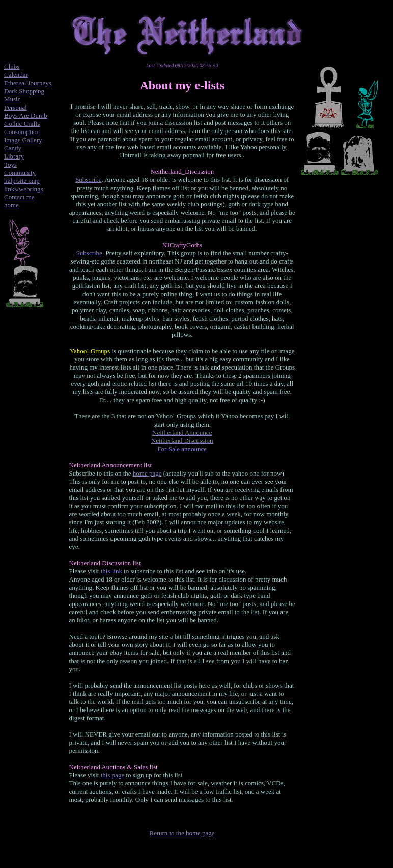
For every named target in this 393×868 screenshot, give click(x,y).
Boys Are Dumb (26, 115)
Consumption (22, 132)
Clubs (12, 67)
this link (111, 571)
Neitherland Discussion (182, 441)
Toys (10, 164)
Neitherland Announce (182, 432)
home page (147, 473)
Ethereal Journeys (28, 83)
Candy (13, 148)
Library (14, 156)
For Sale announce (182, 449)
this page (113, 775)
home (11, 205)
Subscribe (88, 180)
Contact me (19, 197)
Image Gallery (23, 140)
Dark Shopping (24, 91)
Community (20, 173)
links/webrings (24, 189)
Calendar (16, 75)
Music (12, 99)
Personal (16, 107)
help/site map (22, 181)
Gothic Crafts (22, 124)
